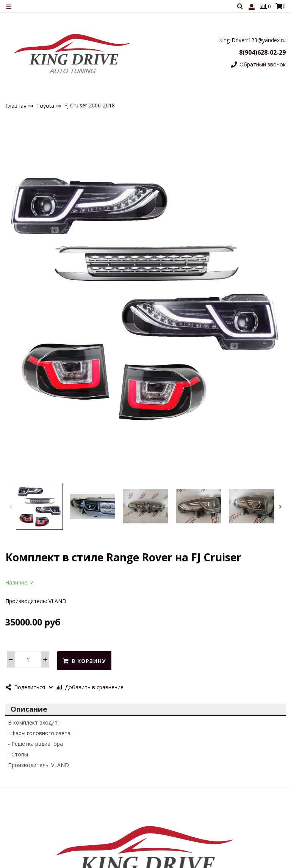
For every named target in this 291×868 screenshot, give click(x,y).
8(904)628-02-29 (262, 52)
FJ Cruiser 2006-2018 (89, 105)
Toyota (46, 106)
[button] (11, 507)
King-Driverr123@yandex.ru (252, 40)
